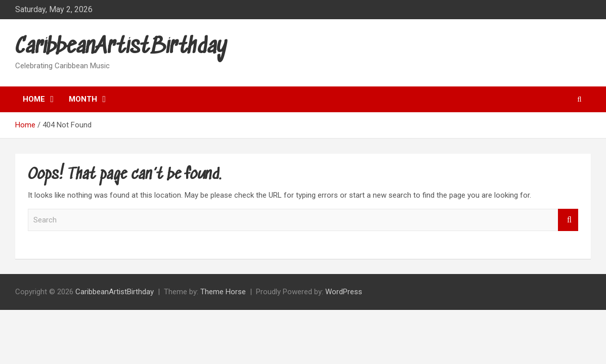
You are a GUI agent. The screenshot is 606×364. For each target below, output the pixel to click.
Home (34, 99)
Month (83, 99)
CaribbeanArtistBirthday (121, 47)
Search (568, 220)
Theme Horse (223, 292)
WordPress (344, 292)
